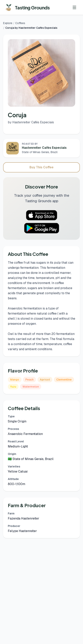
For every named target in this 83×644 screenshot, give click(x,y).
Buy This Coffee (41, 167)
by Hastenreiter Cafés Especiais (31, 122)
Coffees (20, 23)
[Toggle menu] (74, 7)
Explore (8, 23)
